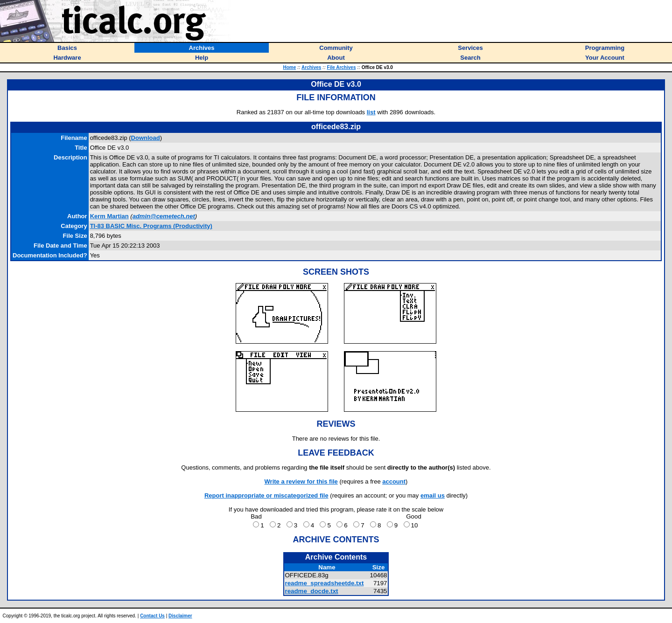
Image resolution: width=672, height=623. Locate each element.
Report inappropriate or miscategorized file (266, 495)
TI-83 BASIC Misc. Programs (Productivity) (151, 226)
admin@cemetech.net (164, 216)
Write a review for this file (301, 481)
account (394, 481)
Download (146, 138)
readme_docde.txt (311, 591)
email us (433, 495)
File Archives (342, 67)
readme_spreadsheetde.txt (324, 583)
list (371, 112)
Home (289, 67)
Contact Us (152, 616)
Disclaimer (180, 616)
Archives (311, 67)
